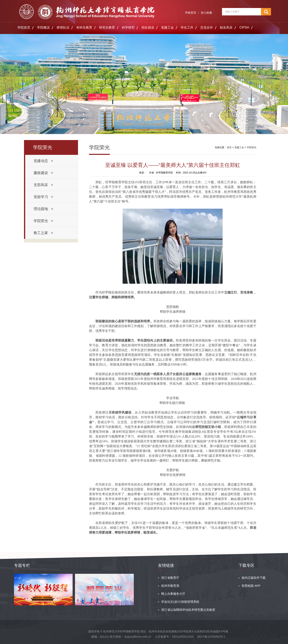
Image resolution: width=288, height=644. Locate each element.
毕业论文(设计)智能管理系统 (180, 602)
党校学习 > (43, 197)
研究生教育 (107, 28)
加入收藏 (206, 13)
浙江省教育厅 (170, 578)
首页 (229, 147)
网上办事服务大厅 (173, 594)
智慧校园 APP (251, 586)
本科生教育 (84, 28)
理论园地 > (43, 209)
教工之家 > (43, 233)
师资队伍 (63, 28)
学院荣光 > (43, 221)
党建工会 (167, 28)
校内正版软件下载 (254, 578)
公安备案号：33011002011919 (174, 637)
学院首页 (24, 28)
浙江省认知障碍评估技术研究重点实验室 (188, 610)
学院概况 (43, 28)
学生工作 (187, 28)
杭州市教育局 (170, 586)
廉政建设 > (43, 173)
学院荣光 (252, 147)
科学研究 (128, 28)
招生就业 (148, 28)
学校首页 (191, 13)
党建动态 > (43, 161)
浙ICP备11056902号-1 (211, 637)
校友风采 (226, 28)
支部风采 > (43, 185)
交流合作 (207, 28)
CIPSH (244, 28)
